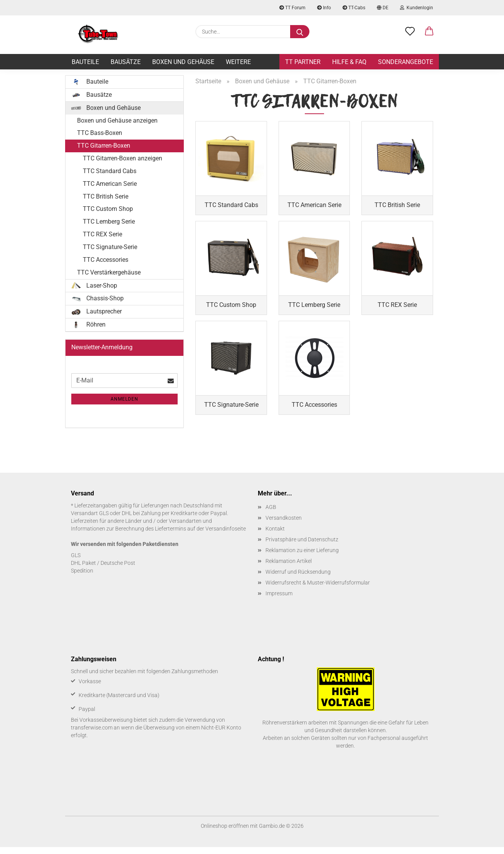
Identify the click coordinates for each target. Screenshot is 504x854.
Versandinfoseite (226, 536)
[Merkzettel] (410, 32)
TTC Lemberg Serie (109, 222)
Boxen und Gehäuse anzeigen (117, 120)
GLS (76, 562)
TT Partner (303, 62)
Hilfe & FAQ (349, 62)
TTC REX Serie (102, 234)
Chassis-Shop (97, 298)
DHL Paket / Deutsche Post (103, 570)
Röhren (88, 325)
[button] (429, 32)
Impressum (279, 600)
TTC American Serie (110, 184)
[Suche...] (300, 32)
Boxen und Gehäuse (183, 62)
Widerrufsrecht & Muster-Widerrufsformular (318, 590)
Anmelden (124, 399)
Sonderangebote (406, 62)
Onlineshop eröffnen (225, 833)
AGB (271, 514)
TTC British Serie (106, 196)
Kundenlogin (417, 8)
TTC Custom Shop (108, 209)
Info (324, 8)
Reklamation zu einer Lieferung (302, 557)
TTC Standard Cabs (110, 171)
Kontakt (275, 536)
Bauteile (85, 62)
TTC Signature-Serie (110, 247)
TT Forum (292, 8)
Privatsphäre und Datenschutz (302, 546)
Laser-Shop (94, 286)
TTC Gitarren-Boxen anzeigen (123, 158)
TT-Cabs (354, 8)
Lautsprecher (97, 312)
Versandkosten (284, 525)
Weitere (238, 62)
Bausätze (126, 62)
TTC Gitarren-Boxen (104, 146)
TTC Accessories (106, 260)
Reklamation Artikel (289, 568)
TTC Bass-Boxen (100, 133)
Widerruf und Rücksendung (298, 579)
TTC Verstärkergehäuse (109, 272)
